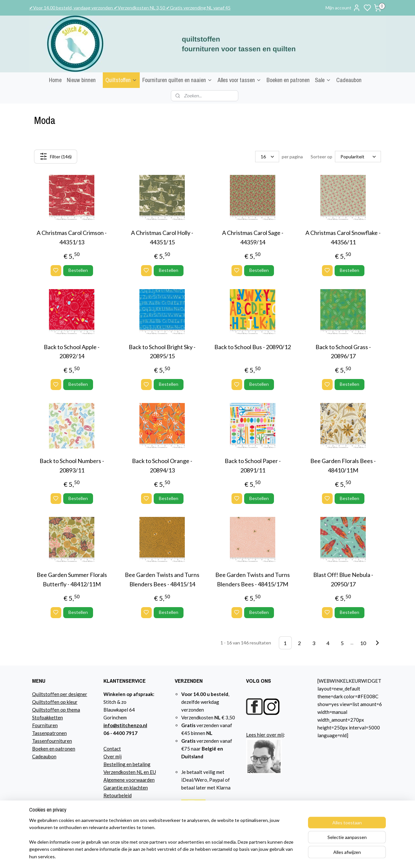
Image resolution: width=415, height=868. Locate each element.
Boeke (39, 749)
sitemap (267, 856)
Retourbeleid (118, 795)
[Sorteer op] (358, 157)
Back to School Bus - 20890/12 (253, 347)
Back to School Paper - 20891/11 (253, 465)
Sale (323, 80)
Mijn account (343, 8)
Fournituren (45, 725)
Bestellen (78, 270)
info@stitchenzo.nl (125, 725)
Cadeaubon (349, 80)
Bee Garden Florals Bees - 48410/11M (343, 465)
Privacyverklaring (123, 803)
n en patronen (60, 749)
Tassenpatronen (49, 733)
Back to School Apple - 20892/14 (72, 352)
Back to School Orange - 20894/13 (162, 465)
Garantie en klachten (126, 788)
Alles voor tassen (239, 80)
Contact (112, 749)
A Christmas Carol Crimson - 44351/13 (72, 237)
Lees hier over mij (265, 735)
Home (55, 80)
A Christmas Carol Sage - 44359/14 (253, 237)
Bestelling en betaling (127, 764)
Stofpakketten (47, 717)
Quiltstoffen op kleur (55, 702)
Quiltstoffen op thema (56, 710)
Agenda (112, 811)
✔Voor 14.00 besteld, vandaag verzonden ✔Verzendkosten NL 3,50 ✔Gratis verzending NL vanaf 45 (130, 8)
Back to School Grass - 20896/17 (343, 352)
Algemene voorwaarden (129, 780)
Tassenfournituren (52, 741)
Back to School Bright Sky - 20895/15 (162, 352)
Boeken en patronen (288, 80)
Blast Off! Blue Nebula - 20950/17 (343, 579)
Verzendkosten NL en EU (130, 772)
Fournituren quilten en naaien (177, 80)
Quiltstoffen (121, 80)
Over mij (113, 756)
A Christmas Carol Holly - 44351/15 (162, 237)
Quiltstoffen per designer (60, 694)
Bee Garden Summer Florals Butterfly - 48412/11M (72, 579)
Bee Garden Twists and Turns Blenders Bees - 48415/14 (162, 579)
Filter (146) (56, 156)
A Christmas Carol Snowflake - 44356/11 (343, 237)
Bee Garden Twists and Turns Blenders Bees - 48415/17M (253, 579)
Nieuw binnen (81, 80)
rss (279, 856)
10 (363, 643)
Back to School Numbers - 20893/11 (72, 465)
